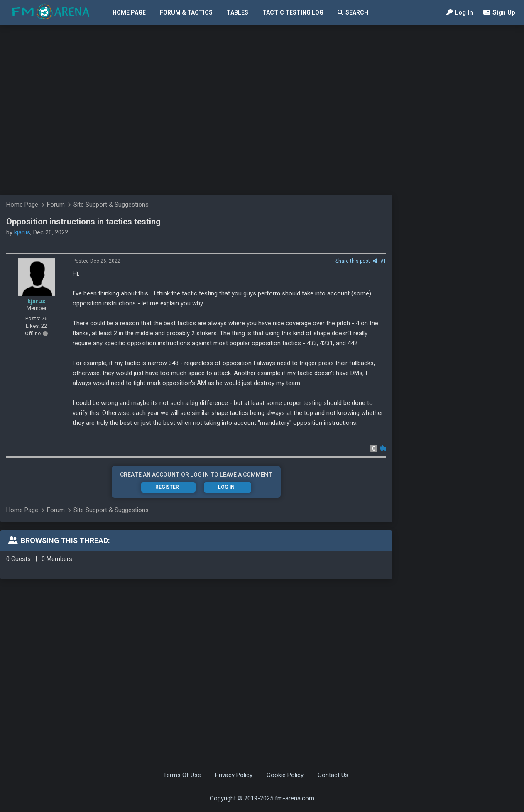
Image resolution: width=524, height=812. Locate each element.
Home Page (129, 12)
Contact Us (333, 775)
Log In (460, 12)
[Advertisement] (78, 167)
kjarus (36, 301)
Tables (238, 12)
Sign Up (499, 12)
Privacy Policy (234, 775)
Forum (56, 510)
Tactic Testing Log (293, 12)
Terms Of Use (182, 775)
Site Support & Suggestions (111, 510)
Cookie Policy (285, 775)
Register (167, 487)
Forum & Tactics (186, 12)
